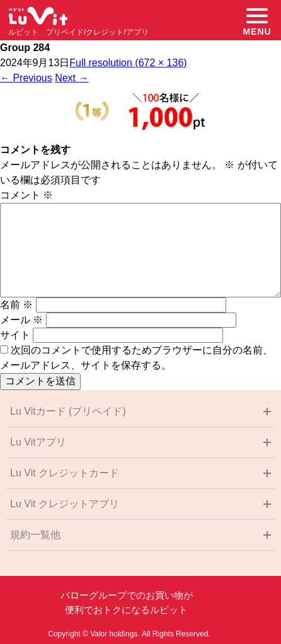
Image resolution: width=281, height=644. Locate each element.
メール (21, 320)
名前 (16, 305)
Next (72, 78)
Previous (26, 78)
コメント (26, 195)
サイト (15, 335)
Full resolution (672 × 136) (128, 63)
